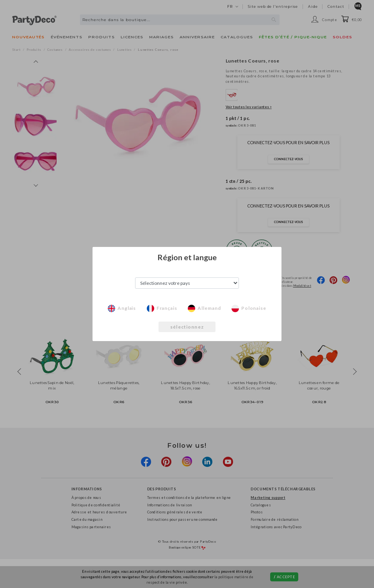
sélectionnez (187, 327)
